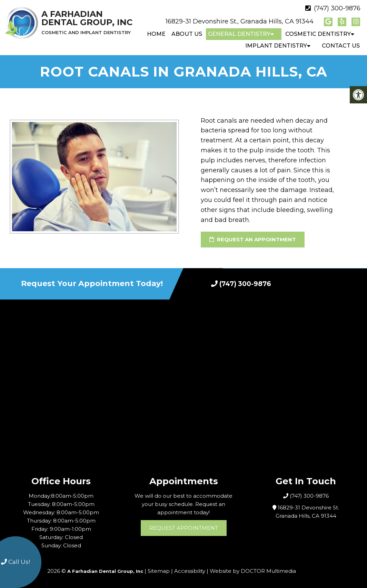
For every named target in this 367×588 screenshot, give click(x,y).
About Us (187, 34)
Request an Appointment (253, 239)
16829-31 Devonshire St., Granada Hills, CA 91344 (240, 21)
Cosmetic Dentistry (318, 34)
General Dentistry (239, 34)
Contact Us (341, 46)
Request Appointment (184, 528)
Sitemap (159, 571)
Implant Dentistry (276, 46)
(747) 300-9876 (337, 8)
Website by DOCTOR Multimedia (253, 571)
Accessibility (190, 571)
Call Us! (16, 562)
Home (156, 34)
